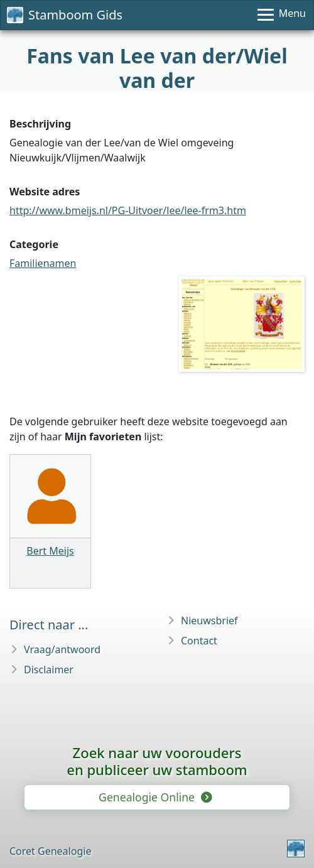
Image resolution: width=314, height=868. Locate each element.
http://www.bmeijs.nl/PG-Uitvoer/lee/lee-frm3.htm (128, 210)
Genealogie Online (154, 797)
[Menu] (282, 15)
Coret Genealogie (50, 851)
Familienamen (43, 263)
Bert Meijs (50, 551)
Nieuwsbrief (209, 621)
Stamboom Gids (65, 15)
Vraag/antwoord (62, 649)
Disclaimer (49, 670)
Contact (199, 641)
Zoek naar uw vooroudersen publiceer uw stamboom (157, 761)
